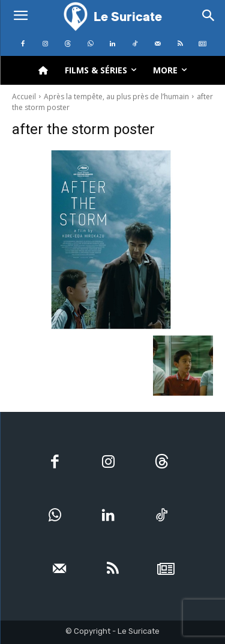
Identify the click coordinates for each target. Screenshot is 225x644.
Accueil (24, 97)
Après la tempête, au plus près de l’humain (116, 97)
